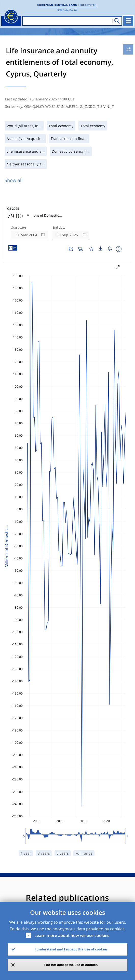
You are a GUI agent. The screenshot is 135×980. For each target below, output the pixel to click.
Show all (14, 180)
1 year (26, 853)
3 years (44, 853)
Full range (84, 853)
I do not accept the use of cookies (71, 965)
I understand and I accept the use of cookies (71, 949)
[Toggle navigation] (128, 21)
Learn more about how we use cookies (72, 935)
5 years (63, 853)
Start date (19, 228)
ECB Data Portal (67, 10)
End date (59, 228)
